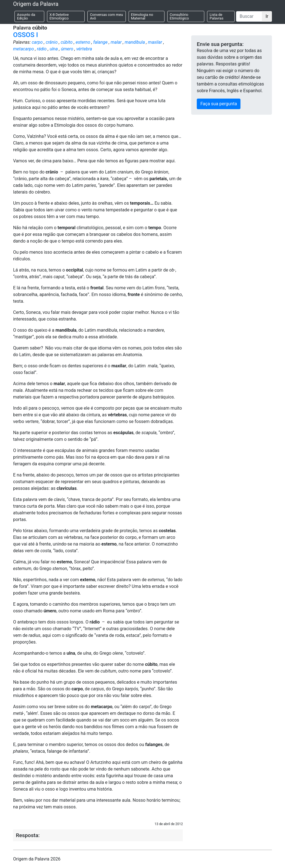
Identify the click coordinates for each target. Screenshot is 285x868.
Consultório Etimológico (179, 16)
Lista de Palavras (217, 16)
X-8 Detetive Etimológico (59, 16)
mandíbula (135, 42)
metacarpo (24, 49)
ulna (54, 49)
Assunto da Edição (26, 16)
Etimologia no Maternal (142, 16)
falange (100, 42)
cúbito (67, 42)
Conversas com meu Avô (106, 16)
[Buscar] (249, 16)
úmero (67, 49)
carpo (37, 42)
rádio (42, 49)
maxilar (155, 42)
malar (116, 42)
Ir (267, 16)
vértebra (84, 49)
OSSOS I (25, 35)
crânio (52, 42)
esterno (83, 42)
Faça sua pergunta (219, 104)
